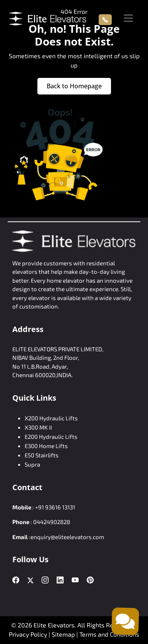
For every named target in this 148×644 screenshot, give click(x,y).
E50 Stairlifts (42, 455)
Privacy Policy (28, 634)
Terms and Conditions (109, 634)
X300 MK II (38, 427)
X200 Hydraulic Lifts (51, 418)
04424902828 (52, 522)
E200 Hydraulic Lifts (51, 437)
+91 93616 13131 (55, 507)
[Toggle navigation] (128, 18)
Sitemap (64, 634)
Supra (32, 464)
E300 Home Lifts (46, 446)
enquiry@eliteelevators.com (67, 537)
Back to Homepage (74, 86)
